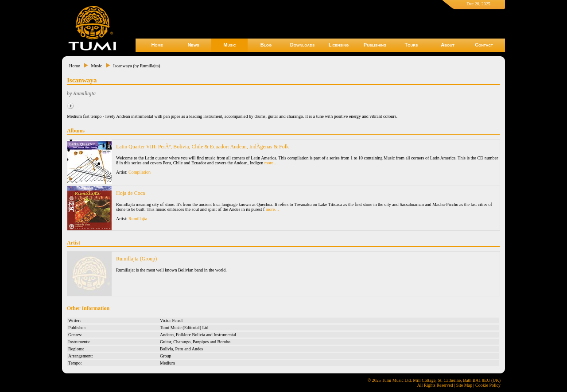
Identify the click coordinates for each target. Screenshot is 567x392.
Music (229, 45)
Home (157, 45)
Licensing (339, 45)
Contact (484, 45)
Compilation (140, 172)
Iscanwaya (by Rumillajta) (136, 66)
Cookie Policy (488, 385)
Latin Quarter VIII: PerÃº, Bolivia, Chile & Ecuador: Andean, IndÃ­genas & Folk (202, 147)
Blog (266, 45)
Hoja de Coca (130, 193)
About (448, 45)
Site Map (464, 385)
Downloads (303, 45)
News (193, 45)
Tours (412, 45)
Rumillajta (138, 219)
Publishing (375, 45)
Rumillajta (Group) (136, 259)
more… (271, 163)
